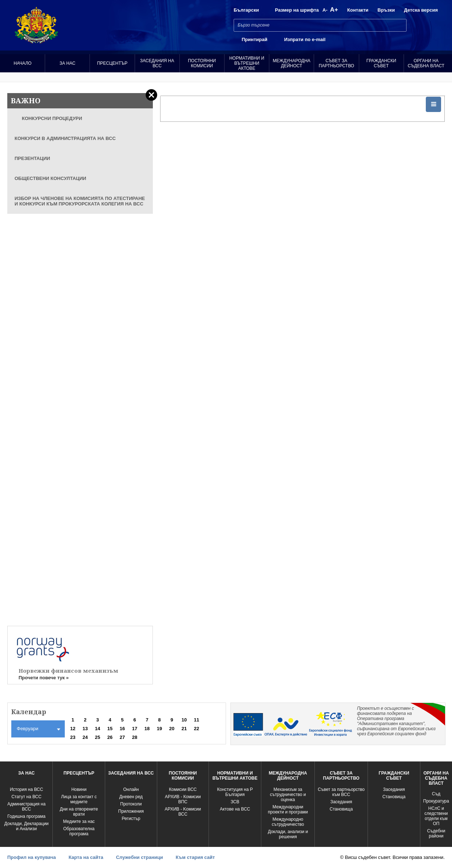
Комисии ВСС (183, 789)
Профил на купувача (31, 857)
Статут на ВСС (26, 797)
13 (85, 729)
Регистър (131, 819)
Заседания (341, 802)
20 (172, 729)
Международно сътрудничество (288, 822)
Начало (22, 63)
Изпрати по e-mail (305, 39)
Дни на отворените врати (79, 812)
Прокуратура (436, 801)
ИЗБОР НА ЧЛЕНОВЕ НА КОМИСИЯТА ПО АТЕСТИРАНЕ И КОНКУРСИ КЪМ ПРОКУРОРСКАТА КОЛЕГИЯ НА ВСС (80, 201)
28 (135, 737)
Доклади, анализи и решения (288, 834)
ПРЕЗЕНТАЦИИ (32, 158)
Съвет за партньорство (336, 63)
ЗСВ (235, 802)
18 (147, 729)
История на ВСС (26, 789)
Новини (79, 789)
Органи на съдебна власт (426, 63)
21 (184, 729)
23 (73, 737)
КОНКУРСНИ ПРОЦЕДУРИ (52, 118)
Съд (436, 794)
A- (325, 10)
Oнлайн (131, 789)
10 (184, 720)
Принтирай (255, 39)
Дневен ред (131, 797)
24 (85, 737)
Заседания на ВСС (157, 63)
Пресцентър (112, 63)
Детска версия (421, 10)
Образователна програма (79, 831)
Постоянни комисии (202, 63)
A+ (334, 10)
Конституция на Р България (235, 792)
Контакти (358, 10)
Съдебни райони (436, 833)
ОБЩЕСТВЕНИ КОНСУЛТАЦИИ (50, 178)
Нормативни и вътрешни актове (247, 63)
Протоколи (131, 804)
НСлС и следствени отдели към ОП (436, 816)
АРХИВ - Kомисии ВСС (183, 812)
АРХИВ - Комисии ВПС (183, 799)
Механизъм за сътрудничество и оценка (288, 795)
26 (110, 737)
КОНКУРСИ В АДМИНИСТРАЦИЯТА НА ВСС (65, 138)
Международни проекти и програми (288, 809)
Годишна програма (26, 816)
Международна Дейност (292, 63)
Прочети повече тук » (44, 678)
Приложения (131, 811)
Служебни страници (140, 857)
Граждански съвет (381, 63)
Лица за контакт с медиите (79, 799)
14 (98, 729)
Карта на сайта (86, 857)
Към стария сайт (195, 857)
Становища (341, 809)
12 (73, 729)
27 (122, 737)
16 (122, 729)
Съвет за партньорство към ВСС (341, 792)
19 (159, 729)
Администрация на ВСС (26, 807)
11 (197, 720)
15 (110, 729)
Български (246, 10)
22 (197, 729)
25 (98, 737)
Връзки (386, 10)
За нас (67, 63)
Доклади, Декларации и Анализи (27, 826)
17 (135, 729)
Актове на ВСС (235, 809)
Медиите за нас (79, 821)
